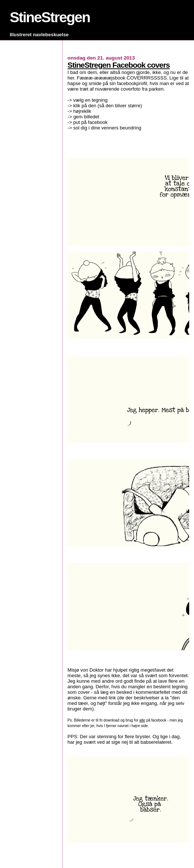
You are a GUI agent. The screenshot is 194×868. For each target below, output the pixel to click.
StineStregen (50, 17)
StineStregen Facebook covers (118, 65)
